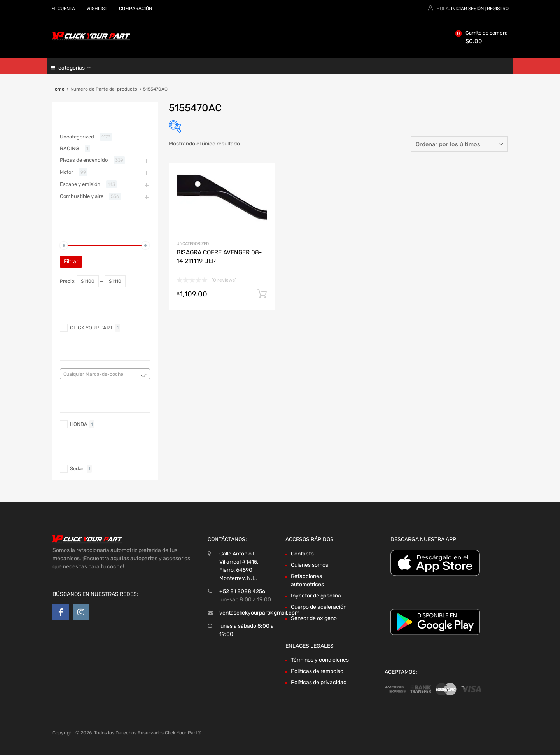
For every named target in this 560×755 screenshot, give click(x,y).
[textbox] (105, 374)
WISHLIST (97, 9)
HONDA (79, 424)
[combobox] (105, 374)
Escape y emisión (80, 184)
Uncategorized (193, 244)
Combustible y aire (82, 196)
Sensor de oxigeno (314, 618)
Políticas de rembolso (317, 671)
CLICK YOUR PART (92, 328)
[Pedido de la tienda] (459, 144)
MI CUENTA (63, 9)
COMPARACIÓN (136, 9)
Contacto (302, 554)
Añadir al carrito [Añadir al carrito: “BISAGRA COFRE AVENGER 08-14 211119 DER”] (262, 294)
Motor (66, 172)
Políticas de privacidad (319, 682)
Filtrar (71, 262)
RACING (69, 148)
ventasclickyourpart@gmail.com (259, 613)
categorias (74, 66)
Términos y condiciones (320, 660)
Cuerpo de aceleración (319, 607)
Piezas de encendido (84, 160)
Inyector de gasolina (316, 596)
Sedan (77, 469)
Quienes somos (310, 565)
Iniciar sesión (467, 9)
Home (58, 89)
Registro (498, 9)
